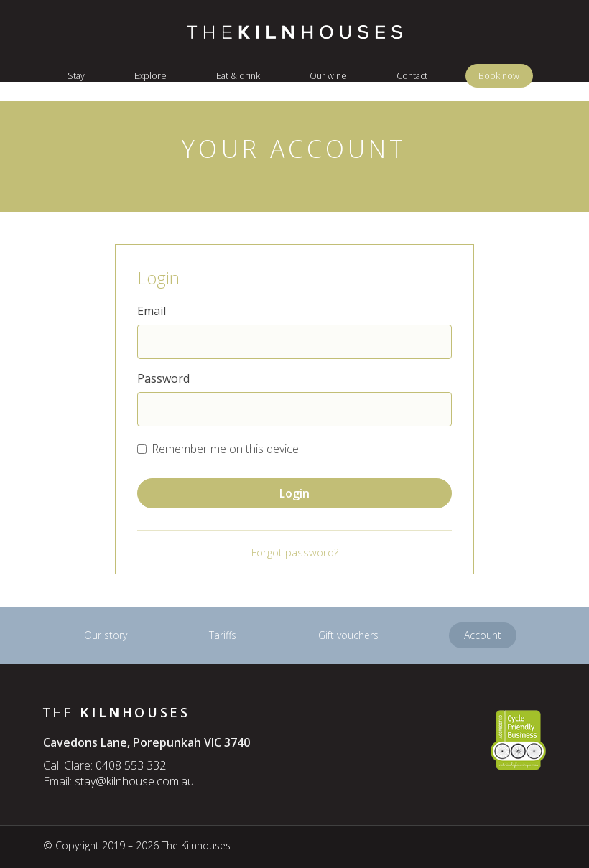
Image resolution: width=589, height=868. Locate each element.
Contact (412, 76)
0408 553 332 (131, 765)
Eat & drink (238, 76)
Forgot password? (295, 552)
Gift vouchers (348, 635)
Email (152, 311)
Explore (150, 76)
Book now (499, 76)
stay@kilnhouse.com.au (134, 781)
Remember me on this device (225, 449)
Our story (106, 635)
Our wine (328, 76)
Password (163, 378)
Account (483, 635)
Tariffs (223, 635)
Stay (76, 76)
